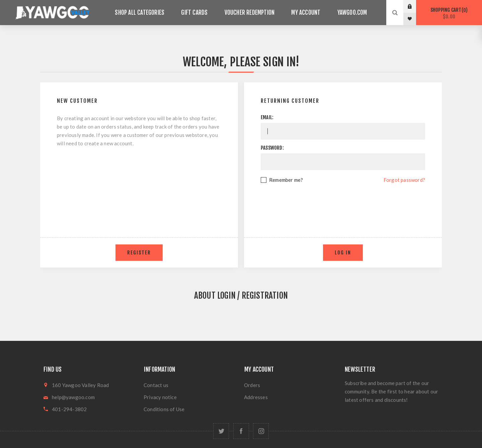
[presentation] (343, 203)
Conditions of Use (164, 409)
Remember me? (286, 180)
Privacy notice (160, 397)
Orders (252, 385)
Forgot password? (404, 180)
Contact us (156, 385)
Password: (272, 148)
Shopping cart (449, 13)
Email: (267, 117)
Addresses (256, 397)
